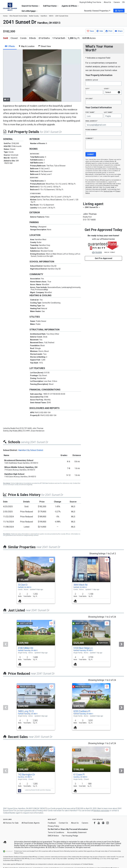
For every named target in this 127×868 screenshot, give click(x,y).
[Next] (121, 644)
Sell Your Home (51, 6)
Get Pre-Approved (103, 258)
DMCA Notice (53, 836)
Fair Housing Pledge (70, 836)
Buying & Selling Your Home (90, 2)
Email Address (91, 121)
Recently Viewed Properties (97, 11)
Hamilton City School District (31, 450)
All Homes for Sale (11, 823)
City (87, 89)
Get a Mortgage (29, 11)
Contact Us (63, 823)
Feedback (52, 823)
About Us (107, 2)
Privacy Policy (53, 826)
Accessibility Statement (77, 832)
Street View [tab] (45, 46)
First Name (90, 112)
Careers (117, 2)
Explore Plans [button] (19, 853)
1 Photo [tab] (10, 46)
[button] (119, 11)
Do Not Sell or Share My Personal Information (68, 829)
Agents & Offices (70, 6)
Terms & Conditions (56, 832)
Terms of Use (108, 191)
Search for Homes (31, 6)
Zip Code (89, 98)
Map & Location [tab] (26, 46)
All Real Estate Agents (31, 823)
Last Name (108, 112)
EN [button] (123, 2)
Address (92, 80)
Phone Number (91, 130)
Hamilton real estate (101, 811)
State (107, 89)
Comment (89, 138)
